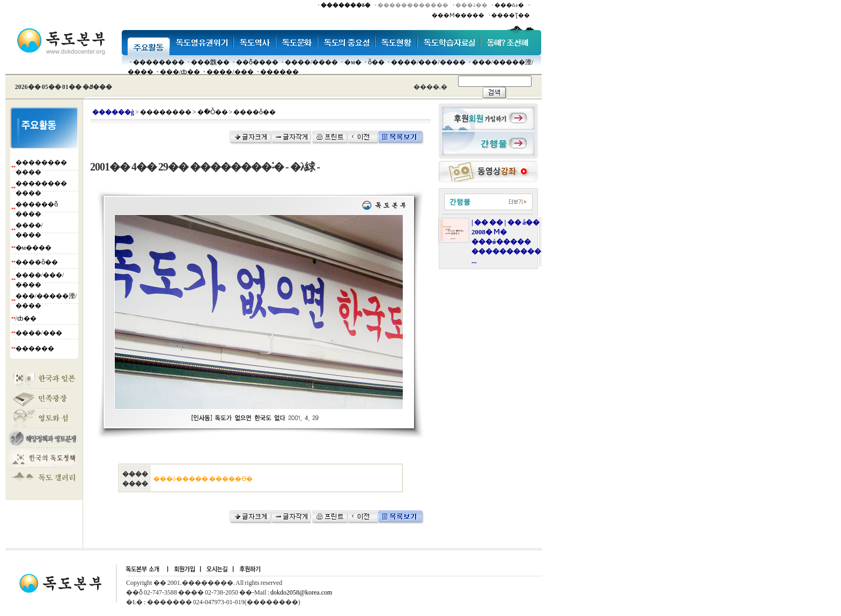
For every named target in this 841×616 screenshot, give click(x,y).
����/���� (311, 62)
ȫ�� (376, 62)
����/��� (230, 72)
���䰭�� (210, 62)
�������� (159, 62)
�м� (353, 62)
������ (279, 72)
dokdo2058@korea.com (301, 592)
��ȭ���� (257, 62)
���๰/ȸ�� (180, 72)
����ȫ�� (37, 262)
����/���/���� (428, 62)
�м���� (34, 248)
